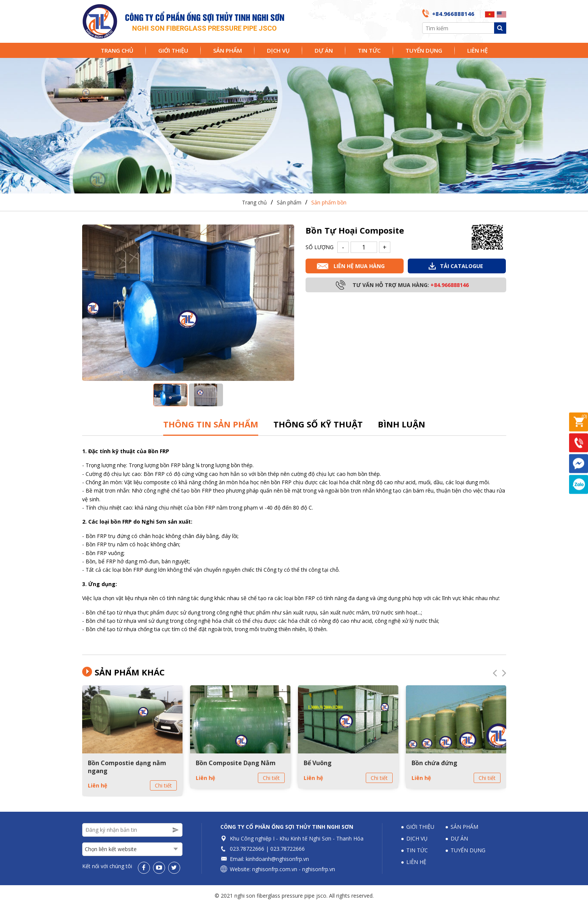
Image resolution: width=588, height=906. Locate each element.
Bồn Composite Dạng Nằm (236, 763)
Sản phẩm (228, 50)
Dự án (324, 50)
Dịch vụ (278, 50)
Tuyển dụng (424, 50)
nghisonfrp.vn (319, 869)
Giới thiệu (173, 50)
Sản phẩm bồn (329, 202)
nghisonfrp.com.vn (275, 869)
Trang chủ (117, 50)
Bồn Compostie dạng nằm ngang (127, 767)
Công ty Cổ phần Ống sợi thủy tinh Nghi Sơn (287, 827)
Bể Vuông (318, 763)
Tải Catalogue (462, 266)
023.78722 (243, 849)
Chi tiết (163, 785)
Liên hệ (477, 50)
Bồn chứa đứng (434, 763)
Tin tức (369, 50)
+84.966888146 (453, 14)
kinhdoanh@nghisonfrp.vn (277, 859)
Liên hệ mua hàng (359, 266)
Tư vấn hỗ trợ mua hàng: (411, 285)
